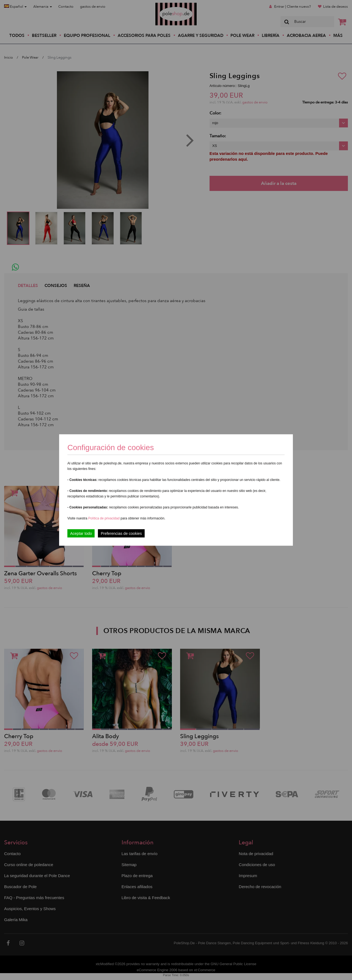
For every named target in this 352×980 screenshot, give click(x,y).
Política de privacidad (104, 518)
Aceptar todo (81, 533)
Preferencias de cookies (121, 533)
